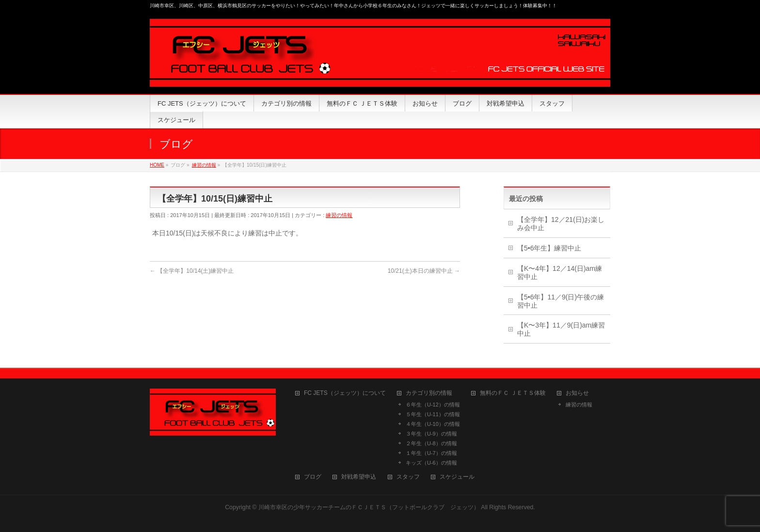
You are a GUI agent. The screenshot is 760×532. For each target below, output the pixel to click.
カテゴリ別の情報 (429, 393)
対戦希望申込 (359, 477)
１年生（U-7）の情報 (431, 453)
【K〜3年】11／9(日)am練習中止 (561, 329)
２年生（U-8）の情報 (431, 443)
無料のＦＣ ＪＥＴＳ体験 (513, 393)
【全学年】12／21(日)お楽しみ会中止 (561, 224)
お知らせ (577, 393)
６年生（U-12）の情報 (433, 405)
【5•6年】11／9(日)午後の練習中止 (561, 301)
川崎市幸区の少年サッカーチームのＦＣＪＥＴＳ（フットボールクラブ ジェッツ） (369, 507)
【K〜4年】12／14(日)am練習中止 (560, 273)
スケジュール (457, 477)
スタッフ (408, 477)
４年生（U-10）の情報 (433, 424)
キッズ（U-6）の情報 (431, 463)
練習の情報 (339, 215)
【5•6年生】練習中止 (549, 248)
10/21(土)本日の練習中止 (424, 271)
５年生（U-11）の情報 (433, 414)
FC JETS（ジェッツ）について (345, 393)
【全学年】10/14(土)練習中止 (192, 271)
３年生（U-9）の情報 (431, 434)
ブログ (313, 477)
